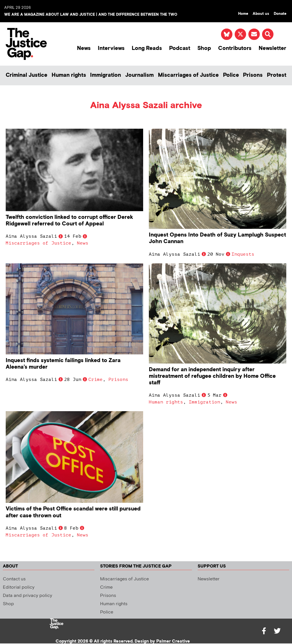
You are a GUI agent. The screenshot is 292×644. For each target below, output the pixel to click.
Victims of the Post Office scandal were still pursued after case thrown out (73, 512)
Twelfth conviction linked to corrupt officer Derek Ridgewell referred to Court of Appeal (69, 221)
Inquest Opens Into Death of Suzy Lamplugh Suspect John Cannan (217, 238)
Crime (96, 379)
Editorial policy (19, 587)
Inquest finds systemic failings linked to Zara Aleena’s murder (63, 364)
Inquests (243, 254)
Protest (277, 75)
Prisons (253, 75)
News (84, 48)
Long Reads (147, 48)
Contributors (235, 48)
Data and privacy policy (28, 596)
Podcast (180, 48)
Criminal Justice (27, 75)
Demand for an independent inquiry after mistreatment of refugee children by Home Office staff (212, 376)
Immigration (106, 75)
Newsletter (272, 48)
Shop (204, 48)
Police (231, 75)
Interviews (111, 48)
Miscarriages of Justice (188, 75)
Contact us (14, 579)
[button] (268, 34)
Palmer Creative (173, 641)
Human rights (69, 75)
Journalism (139, 75)
